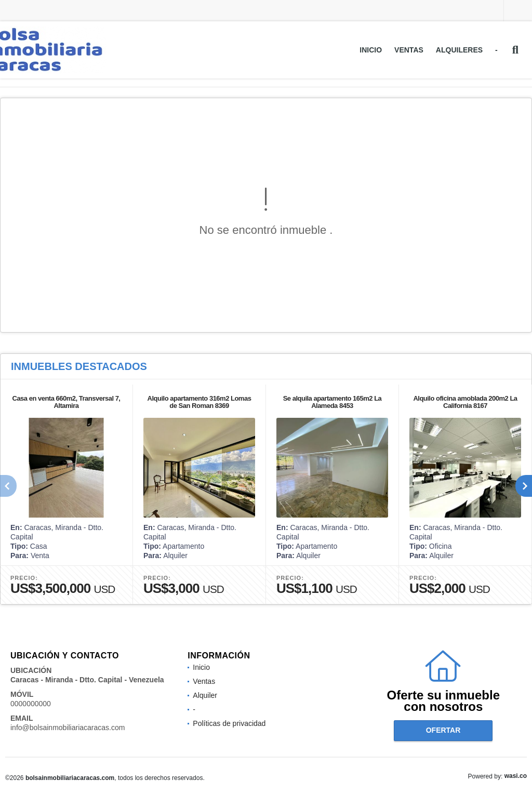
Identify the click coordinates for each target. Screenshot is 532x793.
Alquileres (459, 50)
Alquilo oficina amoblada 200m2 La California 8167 (465, 402)
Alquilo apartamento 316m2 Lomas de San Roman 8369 (199, 402)
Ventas (409, 50)
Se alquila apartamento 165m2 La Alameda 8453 (332, 402)
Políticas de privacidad (229, 723)
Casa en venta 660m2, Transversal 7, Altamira (66, 402)
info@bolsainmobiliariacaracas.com (68, 728)
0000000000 (31, 704)
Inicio (371, 50)
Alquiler (205, 695)
